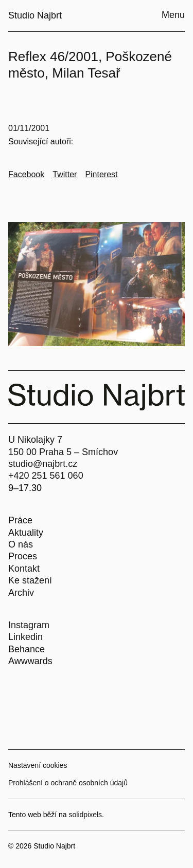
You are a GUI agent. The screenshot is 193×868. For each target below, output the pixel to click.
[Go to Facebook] (26, 175)
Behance (27, 649)
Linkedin (25, 637)
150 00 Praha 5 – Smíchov (63, 452)
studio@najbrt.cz (43, 464)
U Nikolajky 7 (35, 440)
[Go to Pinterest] (101, 175)
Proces (23, 556)
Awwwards (30, 661)
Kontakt (24, 569)
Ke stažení (30, 580)
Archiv (21, 593)
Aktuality (26, 533)
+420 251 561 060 (46, 476)
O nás (21, 544)
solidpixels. (86, 815)
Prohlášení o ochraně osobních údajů (68, 783)
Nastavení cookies (38, 765)
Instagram (29, 625)
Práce (20, 520)
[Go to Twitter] (65, 175)
